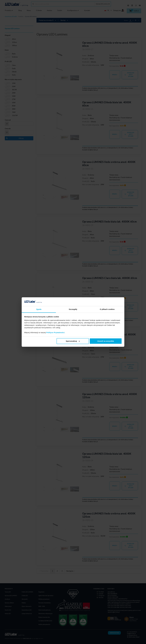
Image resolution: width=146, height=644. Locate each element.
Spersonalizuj (73, 341)
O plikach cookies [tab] (107, 309)
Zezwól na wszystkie (106, 341)
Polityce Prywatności (55, 332)
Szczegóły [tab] (73, 309)
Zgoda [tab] (39, 309)
